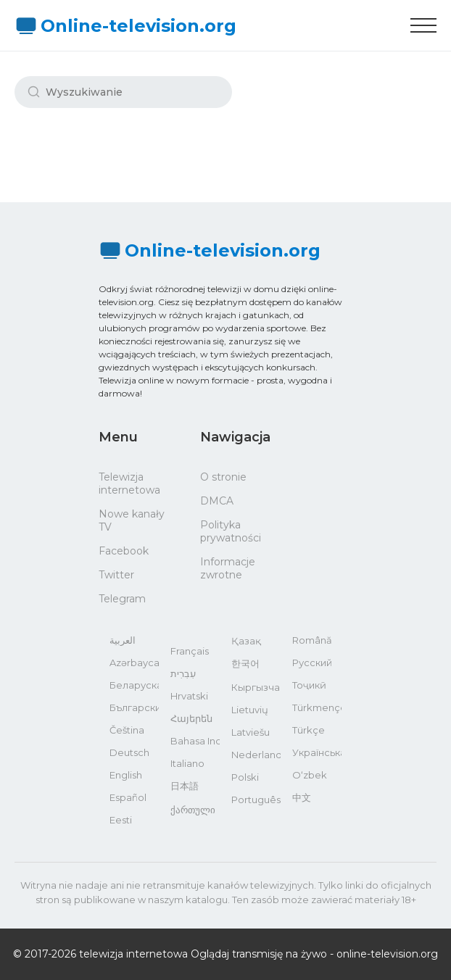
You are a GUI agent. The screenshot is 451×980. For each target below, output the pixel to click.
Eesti (121, 820)
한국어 (245, 663)
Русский (312, 663)
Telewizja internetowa (129, 483)
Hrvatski (189, 696)
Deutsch (129, 752)
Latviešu (251, 732)
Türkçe (309, 730)
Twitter (116, 575)
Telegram (122, 599)
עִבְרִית (183, 673)
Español (128, 797)
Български (134, 707)
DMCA (217, 501)
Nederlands (256, 755)
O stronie (223, 477)
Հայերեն (191, 718)
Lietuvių (250, 710)
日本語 (185, 786)
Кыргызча (256, 687)
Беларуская (134, 685)
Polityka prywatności (231, 531)
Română (312, 640)
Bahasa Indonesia (195, 741)
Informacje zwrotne (228, 568)
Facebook (124, 551)
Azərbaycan (134, 663)
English (126, 775)
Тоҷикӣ (309, 685)
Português (256, 800)
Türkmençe (317, 707)
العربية (123, 640)
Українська (317, 752)
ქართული (193, 810)
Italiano (187, 763)
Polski (245, 777)
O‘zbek (310, 775)
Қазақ (246, 641)
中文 (302, 797)
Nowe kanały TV (132, 520)
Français (190, 651)
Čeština (127, 730)
